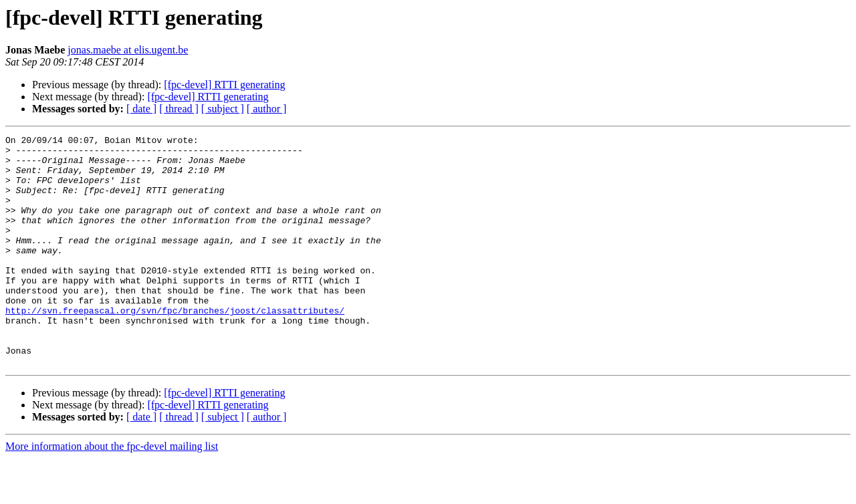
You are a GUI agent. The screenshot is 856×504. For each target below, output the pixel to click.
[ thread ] (179, 109)
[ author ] (267, 109)
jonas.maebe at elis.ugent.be (128, 50)
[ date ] (141, 109)
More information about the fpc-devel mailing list (112, 492)
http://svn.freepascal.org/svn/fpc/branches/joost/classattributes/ (175, 346)
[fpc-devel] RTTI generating (224, 85)
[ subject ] (223, 109)
